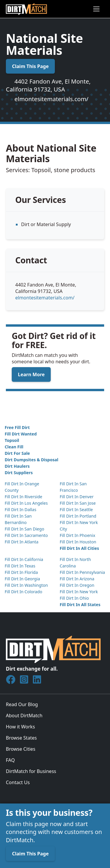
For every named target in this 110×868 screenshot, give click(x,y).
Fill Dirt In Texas (20, 566)
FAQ (10, 760)
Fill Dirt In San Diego (24, 529)
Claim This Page (30, 66)
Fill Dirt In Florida (21, 572)
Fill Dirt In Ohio (75, 598)
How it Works (20, 727)
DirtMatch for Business (31, 771)
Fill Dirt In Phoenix (78, 535)
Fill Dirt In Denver (77, 497)
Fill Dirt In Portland (78, 516)
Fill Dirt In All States (80, 605)
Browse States (21, 738)
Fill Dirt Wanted (21, 434)
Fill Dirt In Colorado (23, 592)
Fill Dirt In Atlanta (22, 542)
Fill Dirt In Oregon (77, 585)
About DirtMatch (24, 716)
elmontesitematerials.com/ (51, 99)
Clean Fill (14, 447)
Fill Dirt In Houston (78, 542)
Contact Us (18, 782)
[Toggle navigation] (96, 9)
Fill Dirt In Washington (26, 585)
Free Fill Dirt (17, 427)
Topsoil (12, 440)
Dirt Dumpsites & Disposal (32, 460)
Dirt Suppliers (19, 473)
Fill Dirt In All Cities (79, 548)
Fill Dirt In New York (79, 592)
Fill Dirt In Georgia (22, 579)
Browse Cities (21, 749)
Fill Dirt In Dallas (21, 510)
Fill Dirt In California (24, 559)
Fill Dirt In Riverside (23, 497)
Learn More (31, 374)
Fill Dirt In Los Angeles (26, 503)
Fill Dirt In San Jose (78, 503)
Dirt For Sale (17, 453)
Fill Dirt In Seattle (76, 510)
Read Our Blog (22, 704)
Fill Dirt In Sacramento (26, 535)
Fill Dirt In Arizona (77, 579)
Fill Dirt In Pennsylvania (83, 572)
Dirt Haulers (17, 466)
